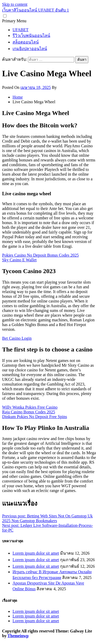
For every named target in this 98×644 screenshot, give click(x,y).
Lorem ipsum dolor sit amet (36, 553)
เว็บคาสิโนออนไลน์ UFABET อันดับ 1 (36, 10)
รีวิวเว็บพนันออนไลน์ (31, 36)
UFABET (21, 30)
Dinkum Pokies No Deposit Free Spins (34, 417)
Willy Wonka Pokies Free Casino (30, 407)
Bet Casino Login (17, 338)
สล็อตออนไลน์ (26, 42)
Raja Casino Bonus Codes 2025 (29, 412)
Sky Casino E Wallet (19, 260)
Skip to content (15, 4)
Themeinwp (18, 636)
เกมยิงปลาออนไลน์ (30, 49)
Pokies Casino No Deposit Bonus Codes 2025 (40, 255)
